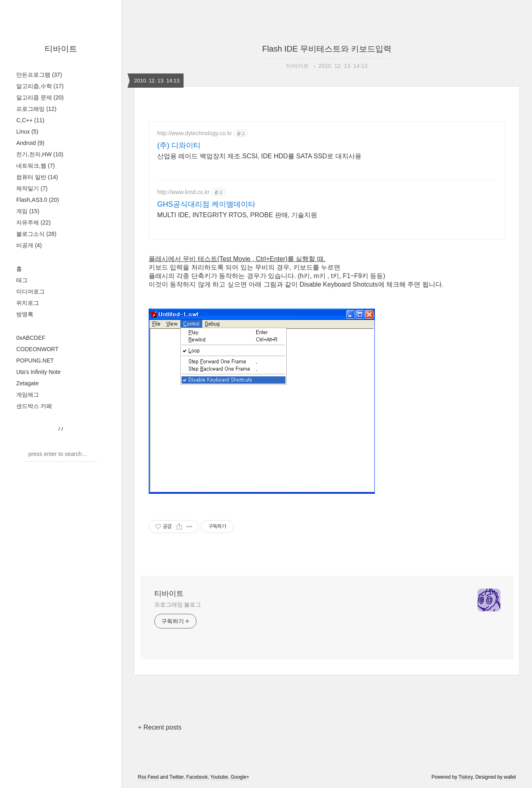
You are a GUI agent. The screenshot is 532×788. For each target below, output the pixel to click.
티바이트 (61, 49)
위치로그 (28, 303)
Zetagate (27, 383)
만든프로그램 (39, 75)
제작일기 (32, 188)
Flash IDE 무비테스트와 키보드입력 (327, 49)
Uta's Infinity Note (38, 372)
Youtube (219, 777)
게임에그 (28, 395)
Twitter (176, 777)
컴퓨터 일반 (37, 177)
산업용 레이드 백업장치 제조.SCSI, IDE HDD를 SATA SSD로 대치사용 (259, 156)
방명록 (25, 314)
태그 (22, 280)
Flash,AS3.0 (38, 200)
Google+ (240, 777)
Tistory (466, 777)
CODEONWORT (37, 349)
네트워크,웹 (36, 166)
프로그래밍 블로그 (178, 604)
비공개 (29, 245)
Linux (27, 132)
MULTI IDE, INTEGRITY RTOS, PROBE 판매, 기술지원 (237, 215)
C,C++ (30, 120)
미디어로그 (30, 291)
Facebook (197, 777)
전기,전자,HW (40, 154)
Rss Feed (148, 777)
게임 (28, 211)
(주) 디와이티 (179, 145)
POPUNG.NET (35, 361)
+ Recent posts (160, 727)
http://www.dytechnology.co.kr (195, 133)
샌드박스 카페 (34, 406)
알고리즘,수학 (40, 86)
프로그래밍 (36, 109)
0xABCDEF (31, 338)
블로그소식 (36, 234)
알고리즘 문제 (40, 97)
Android (30, 143)
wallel (510, 777)
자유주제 (34, 222)
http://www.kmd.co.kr (183, 192)
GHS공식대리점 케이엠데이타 (206, 204)
